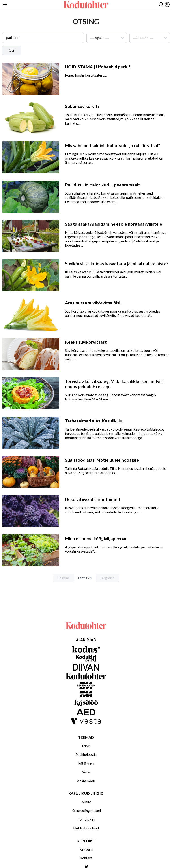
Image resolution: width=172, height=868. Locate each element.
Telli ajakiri (86, 819)
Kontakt (86, 858)
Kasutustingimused (86, 810)
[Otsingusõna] (43, 38)
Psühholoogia (86, 754)
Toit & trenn (86, 763)
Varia (86, 772)
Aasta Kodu (86, 781)
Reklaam (86, 849)
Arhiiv (86, 802)
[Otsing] (161, 5)
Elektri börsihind (86, 828)
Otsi (12, 50)
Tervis (86, 746)
